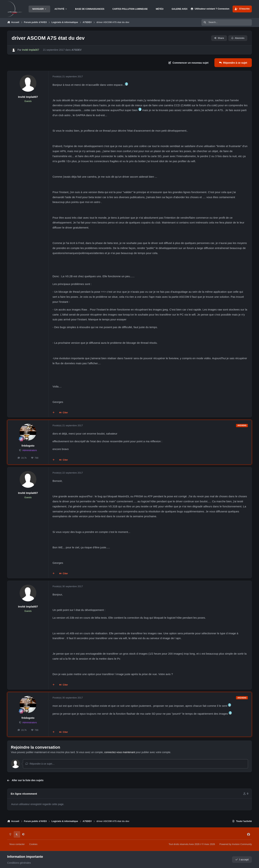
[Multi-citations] (54, 413)
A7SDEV (76, 50)
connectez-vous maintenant (120, 752)
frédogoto (28, 446)
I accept (242, 860)
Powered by (236, 844)
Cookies (33, 844)
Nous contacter (17, 844)
